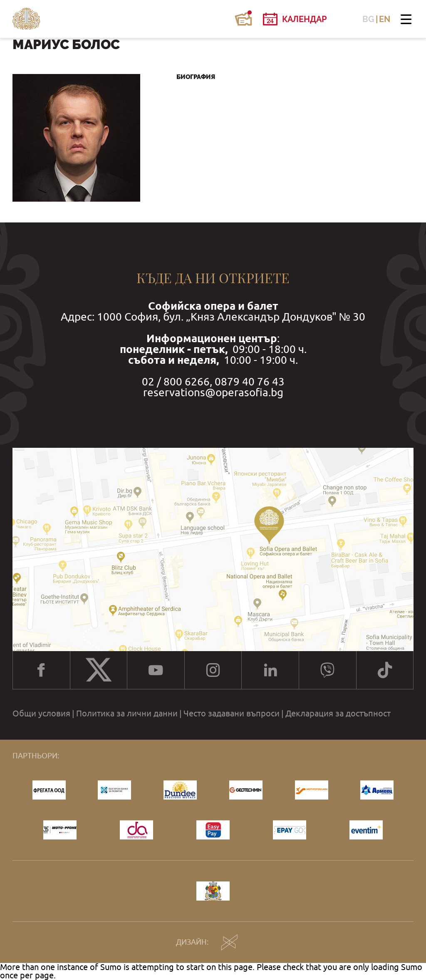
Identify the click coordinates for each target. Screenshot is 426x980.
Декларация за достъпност (338, 713)
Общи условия (41, 713)
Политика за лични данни (127, 713)
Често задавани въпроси (232, 713)
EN (385, 19)
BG (368, 19)
